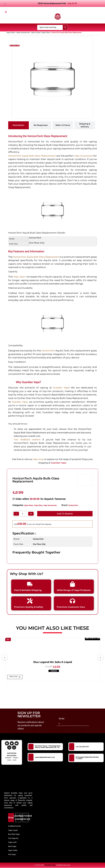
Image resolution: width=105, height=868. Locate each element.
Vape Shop (11, 33)
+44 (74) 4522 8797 (82, 747)
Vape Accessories (23, 33)
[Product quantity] (24, 514)
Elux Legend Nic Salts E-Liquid (53, 662)
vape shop (38, 459)
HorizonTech (73, 506)
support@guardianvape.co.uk (45, 758)
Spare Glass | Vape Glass (41, 33)
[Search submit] (65, 27)
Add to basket (65, 514)
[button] (5, 658)
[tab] (19, 125)
